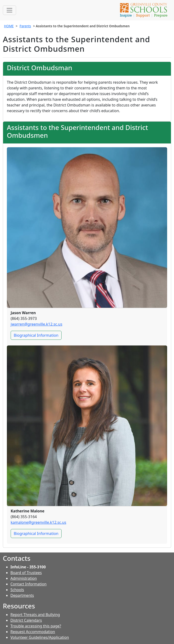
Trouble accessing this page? (36, 626)
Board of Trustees (26, 573)
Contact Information (29, 584)
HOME (9, 26)
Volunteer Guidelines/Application (40, 637)
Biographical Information (38, 336)
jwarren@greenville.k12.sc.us (36, 324)
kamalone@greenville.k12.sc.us (38, 522)
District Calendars (26, 620)
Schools (17, 590)
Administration (24, 578)
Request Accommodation (33, 632)
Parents (25, 26)
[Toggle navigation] (9, 10)
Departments (22, 595)
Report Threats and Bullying (35, 615)
